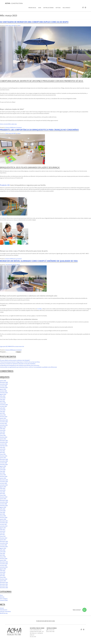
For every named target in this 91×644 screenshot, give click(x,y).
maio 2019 (2, 492)
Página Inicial (32, 8)
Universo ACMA (9, 128)
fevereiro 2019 (4, 497)
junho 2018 (3, 511)
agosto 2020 (3, 466)
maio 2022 (2, 432)
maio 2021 (2, 451)
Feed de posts (4, 610)
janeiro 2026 (3, 381)
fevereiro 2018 (4, 518)
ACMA (40, 8)
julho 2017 (3, 529)
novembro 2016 (4, 543)
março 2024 (3, 403)
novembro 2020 (4, 461)
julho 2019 (3, 488)
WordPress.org (4, 613)
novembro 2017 (4, 523)
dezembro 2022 (4, 420)
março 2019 (3, 495)
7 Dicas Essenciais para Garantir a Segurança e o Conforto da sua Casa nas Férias (20, 362)
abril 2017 (2, 535)
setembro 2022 (4, 425)
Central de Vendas (48, 8)
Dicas (1, 595)
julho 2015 (3, 571)
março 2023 (3, 415)
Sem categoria (4, 599)
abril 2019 (2, 494)
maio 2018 (2, 512)
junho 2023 (3, 410)
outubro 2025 (3, 386)
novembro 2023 (4, 405)
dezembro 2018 (4, 500)
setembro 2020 (4, 465)
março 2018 (3, 516)
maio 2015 (2, 574)
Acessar (2, 608)
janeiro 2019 (3, 499)
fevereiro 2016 (4, 559)
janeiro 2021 (3, 458)
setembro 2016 (4, 547)
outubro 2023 (3, 406)
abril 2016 (2, 555)
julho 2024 (3, 396)
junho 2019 (3, 490)
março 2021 (3, 454)
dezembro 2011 (4, 586)
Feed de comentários (5, 612)
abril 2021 (2, 453)
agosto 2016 (3, 548)
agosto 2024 (3, 394)
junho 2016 (3, 552)
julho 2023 (3, 408)
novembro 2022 (4, 422)
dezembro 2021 (4, 441)
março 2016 (3, 557)
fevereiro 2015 (4, 579)
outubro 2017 (3, 524)
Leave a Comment (17, 128)
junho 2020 (3, 470)
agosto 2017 (3, 528)
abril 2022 (2, 434)
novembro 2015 (4, 564)
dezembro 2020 (4, 459)
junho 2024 (3, 398)
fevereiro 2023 (4, 417)
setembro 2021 (4, 446)
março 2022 (3, 435)
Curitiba (39, 309)
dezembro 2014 (4, 583)
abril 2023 (2, 413)
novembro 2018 (4, 502)
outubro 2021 (3, 444)
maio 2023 (2, 411)
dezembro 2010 (4, 588)
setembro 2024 (4, 393)
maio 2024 (2, 400)
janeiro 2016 (3, 560)
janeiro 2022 (3, 439)
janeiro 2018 (3, 519)
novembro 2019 (4, 482)
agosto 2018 (3, 507)
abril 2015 (2, 576)
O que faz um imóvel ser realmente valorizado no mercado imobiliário (18, 364)
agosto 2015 (3, 569)
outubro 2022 (3, 423)
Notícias (58, 8)
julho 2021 (3, 447)
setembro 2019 (4, 485)
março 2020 (3, 475)
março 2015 (3, 577)
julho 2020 (3, 468)
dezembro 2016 (4, 541)
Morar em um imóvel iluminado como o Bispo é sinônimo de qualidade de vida (39, 261)
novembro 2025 (4, 384)
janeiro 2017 (3, 540)
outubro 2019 (3, 483)
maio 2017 (2, 533)
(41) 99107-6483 (50, 631)
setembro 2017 (4, 526)
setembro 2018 (4, 506)
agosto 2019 (3, 487)
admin (19, 26)
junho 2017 (3, 531)
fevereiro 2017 (4, 538)
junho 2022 (3, 430)
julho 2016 (3, 550)
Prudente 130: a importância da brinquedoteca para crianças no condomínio (39, 130)
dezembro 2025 (4, 382)
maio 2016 (2, 553)
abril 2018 (2, 514)
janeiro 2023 (3, 418)
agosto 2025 (3, 389)
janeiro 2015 (3, 581)
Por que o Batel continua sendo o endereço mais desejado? (15, 360)
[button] (84, 610)
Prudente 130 (5, 185)
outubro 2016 (3, 545)
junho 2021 (3, 449)
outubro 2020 (3, 463)
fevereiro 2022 (4, 437)
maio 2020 (2, 471)
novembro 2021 (4, 442)
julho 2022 (3, 429)
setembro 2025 (4, 388)
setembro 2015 (4, 567)
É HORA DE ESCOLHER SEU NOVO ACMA (45, 621)
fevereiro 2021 (4, 456)
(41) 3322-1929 (50, 630)
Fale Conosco (66, 8)
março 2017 (3, 536)
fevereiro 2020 (4, 476)
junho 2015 (3, 572)
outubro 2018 (3, 504)
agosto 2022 (3, 427)
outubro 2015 (3, 565)
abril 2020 (2, 473)
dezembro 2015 (4, 562)
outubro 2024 (3, 391)
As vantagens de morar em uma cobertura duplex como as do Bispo (34, 22)
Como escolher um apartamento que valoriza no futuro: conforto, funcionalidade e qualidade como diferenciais (28, 367)
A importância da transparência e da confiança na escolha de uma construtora (20, 365)
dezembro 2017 (4, 521)
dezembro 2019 (4, 480)
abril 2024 (2, 401)
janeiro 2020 (3, 478)
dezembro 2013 (4, 584)
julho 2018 (3, 509)
